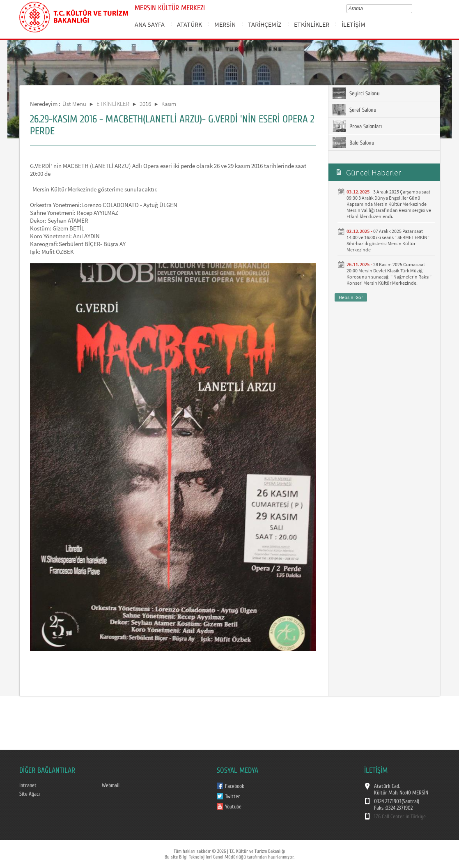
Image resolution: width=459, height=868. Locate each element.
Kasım (169, 104)
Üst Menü (74, 104)
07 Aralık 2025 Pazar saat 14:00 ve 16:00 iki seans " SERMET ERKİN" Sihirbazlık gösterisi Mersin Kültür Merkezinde (388, 240)
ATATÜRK (189, 24)
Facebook (235, 786)
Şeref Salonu (355, 110)
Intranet (28, 785)
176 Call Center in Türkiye (400, 817)
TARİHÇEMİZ (265, 24)
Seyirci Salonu (356, 93)
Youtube (233, 807)
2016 (145, 104)
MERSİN (225, 24)
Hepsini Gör (351, 297)
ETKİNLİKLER (312, 24)
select (412, 9)
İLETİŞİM (353, 24)
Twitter (233, 797)
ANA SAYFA (150, 24)
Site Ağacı (30, 794)
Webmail (111, 785)
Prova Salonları (357, 126)
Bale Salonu (353, 143)
